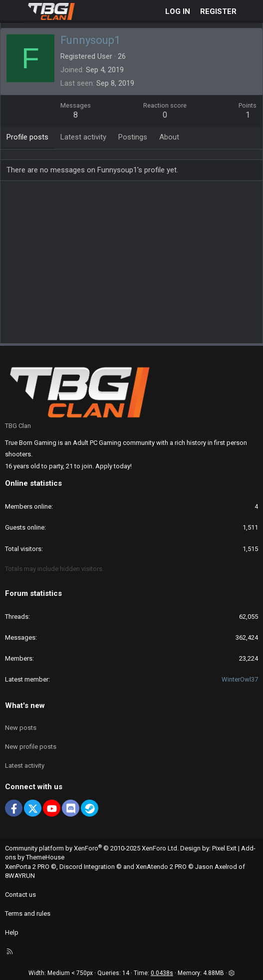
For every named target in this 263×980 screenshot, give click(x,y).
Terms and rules (28, 913)
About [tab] (169, 137)
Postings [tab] (133, 137)
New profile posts (31, 747)
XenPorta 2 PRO (27, 867)
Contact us (20, 895)
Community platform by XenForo (92, 848)
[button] (232, 973)
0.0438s (162, 973)
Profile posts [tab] (27, 137)
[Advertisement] (134, 266)
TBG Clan (18, 426)
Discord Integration (87, 867)
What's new (25, 705)
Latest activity (25, 766)
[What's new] (251, 12)
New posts (21, 728)
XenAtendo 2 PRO (161, 867)
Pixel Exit (224, 848)
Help (12, 932)
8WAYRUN (20, 876)
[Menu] (13, 11)
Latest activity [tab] (83, 137)
